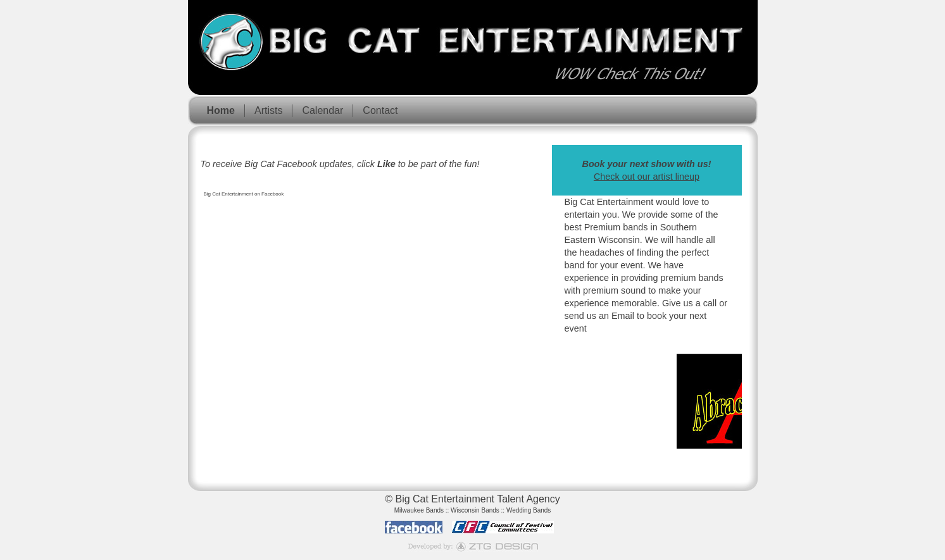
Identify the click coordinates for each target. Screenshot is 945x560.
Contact (380, 110)
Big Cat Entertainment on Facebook (244, 194)
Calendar (322, 110)
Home (221, 110)
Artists (268, 110)
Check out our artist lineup (647, 177)
